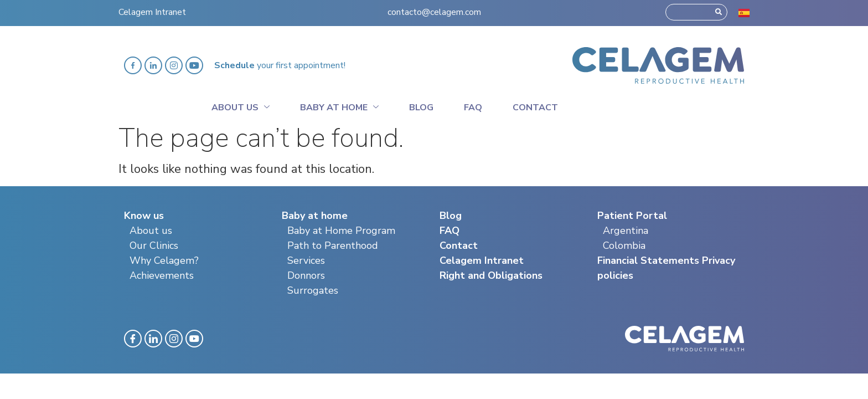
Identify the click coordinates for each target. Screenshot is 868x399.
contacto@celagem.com (434, 9)
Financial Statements (648, 260)
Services (306, 260)
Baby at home (339, 106)
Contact (535, 108)
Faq (473, 108)
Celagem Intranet (152, 9)
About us (151, 231)
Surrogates (313, 290)
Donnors (306, 275)
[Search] (719, 9)
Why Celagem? (164, 260)
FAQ (449, 231)
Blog (421, 108)
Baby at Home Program (341, 231)
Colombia (624, 245)
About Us (241, 106)
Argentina (626, 231)
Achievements (162, 275)
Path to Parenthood (333, 245)
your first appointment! (280, 65)
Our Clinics (154, 245)
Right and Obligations (491, 275)
